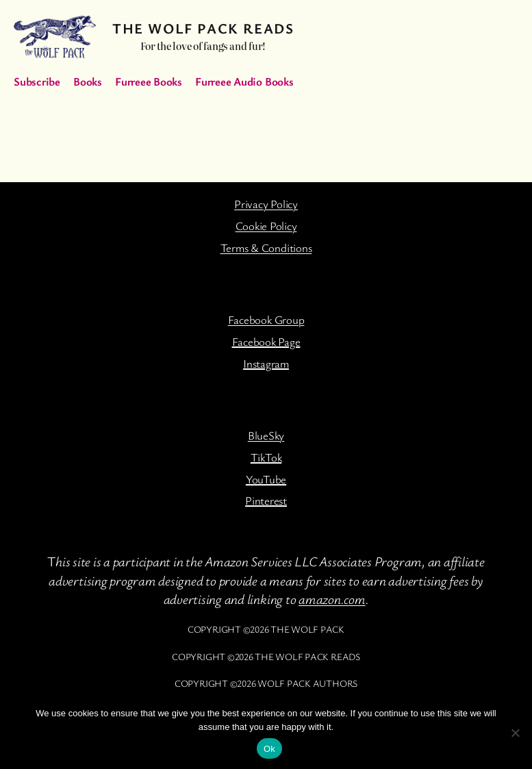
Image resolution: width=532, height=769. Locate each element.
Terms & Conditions (266, 248)
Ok (269, 749)
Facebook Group (266, 319)
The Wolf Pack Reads (203, 28)
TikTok (266, 457)
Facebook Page (266, 341)
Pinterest (266, 500)
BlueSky (266, 435)
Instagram (266, 363)
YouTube (266, 479)
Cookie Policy (266, 226)
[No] (515, 733)
